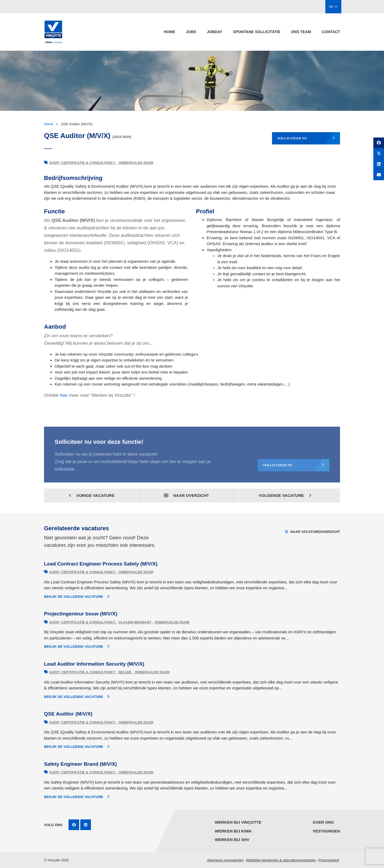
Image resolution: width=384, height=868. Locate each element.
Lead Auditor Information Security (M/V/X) (94, 664)
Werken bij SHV (232, 840)
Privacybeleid (329, 860)
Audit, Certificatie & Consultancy (83, 163)
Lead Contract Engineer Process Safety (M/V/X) (101, 564)
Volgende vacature (285, 495)
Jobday (215, 32)
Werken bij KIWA (233, 831)
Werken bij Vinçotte (238, 822)
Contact (331, 32)
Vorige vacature (92, 495)
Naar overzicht (186, 495)
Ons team (301, 32)
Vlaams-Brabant (135, 622)
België (125, 672)
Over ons (323, 822)
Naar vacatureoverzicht (313, 532)
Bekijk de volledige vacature (77, 596)
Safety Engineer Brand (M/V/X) (80, 764)
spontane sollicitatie (257, 32)
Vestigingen (326, 831)
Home (169, 32)
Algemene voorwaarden (225, 860)
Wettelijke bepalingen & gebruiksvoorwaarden (281, 860)
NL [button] (333, 7)
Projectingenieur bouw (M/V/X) (81, 614)
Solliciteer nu (306, 138)
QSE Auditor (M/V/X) (68, 714)
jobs (191, 32)
